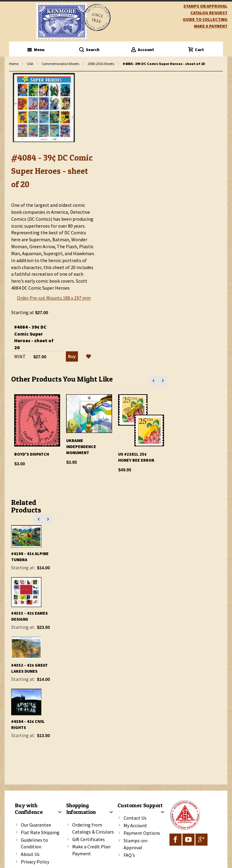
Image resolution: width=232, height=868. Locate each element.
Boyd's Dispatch (32, 454)
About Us (30, 854)
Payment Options (142, 833)
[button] (89, 357)
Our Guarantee (36, 825)
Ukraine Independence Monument (81, 447)
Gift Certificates (89, 839)
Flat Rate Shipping (40, 832)
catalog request (209, 13)
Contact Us (135, 818)
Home (14, 64)
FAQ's (129, 855)
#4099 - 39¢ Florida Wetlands (23, 560)
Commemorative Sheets (60, 64)
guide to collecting (205, 19)
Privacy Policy (35, 862)
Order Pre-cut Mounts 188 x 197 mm (54, 298)
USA (30, 64)
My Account (135, 825)
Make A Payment (211, 26)
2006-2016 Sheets (101, 64)
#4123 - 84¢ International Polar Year (27, 616)
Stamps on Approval (205, 6)
